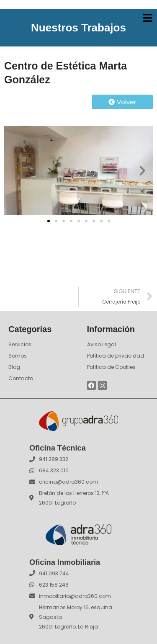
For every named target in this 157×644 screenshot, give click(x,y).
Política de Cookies (111, 367)
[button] (15, 171)
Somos (18, 356)
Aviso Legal (102, 344)
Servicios (20, 344)
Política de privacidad (116, 356)
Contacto (21, 378)
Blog (14, 367)
